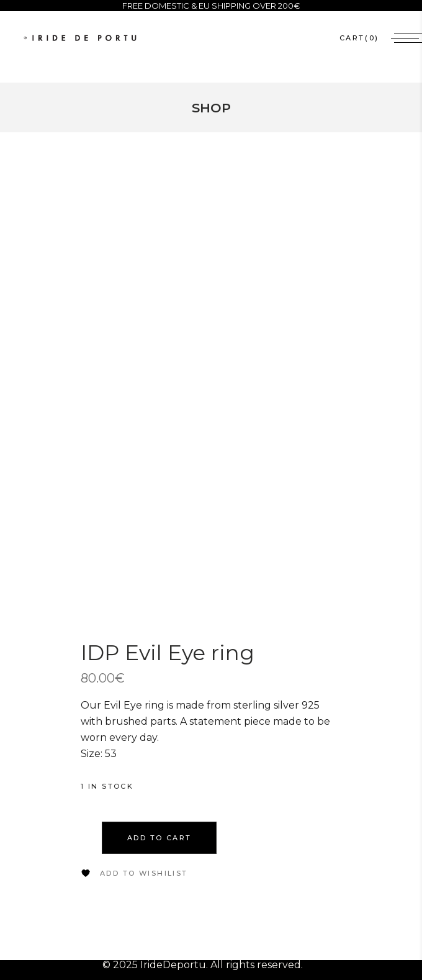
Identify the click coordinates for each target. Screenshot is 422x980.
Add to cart (159, 858)
